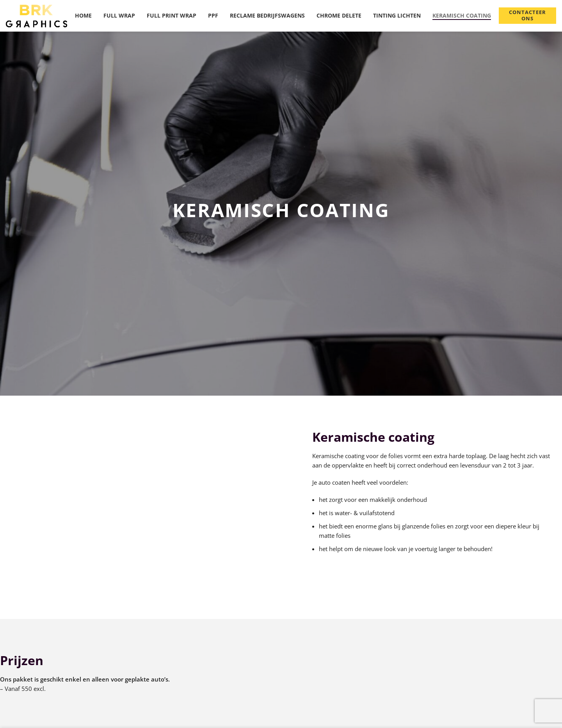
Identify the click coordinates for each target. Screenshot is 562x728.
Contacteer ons (528, 15)
